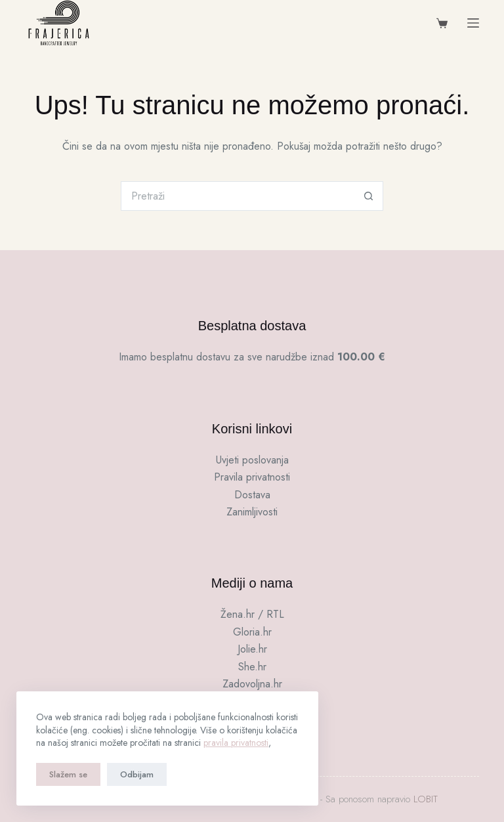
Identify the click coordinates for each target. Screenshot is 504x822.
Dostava (252, 495)
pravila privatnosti (236, 743)
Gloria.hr (252, 632)
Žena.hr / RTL (252, 614)
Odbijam (137, 774)
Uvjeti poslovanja (252, 460)
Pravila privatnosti (252, 477)
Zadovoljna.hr (252, 684)
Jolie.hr (252, 649)
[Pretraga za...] (237, 196)
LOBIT (426, 799)
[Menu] (473, 23)
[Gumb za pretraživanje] (368, 196)
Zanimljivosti (252, 512)
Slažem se (68, 774)
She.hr (252, 667)
